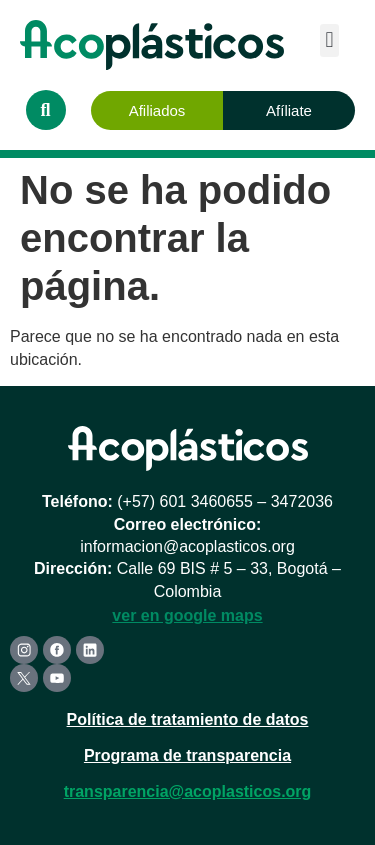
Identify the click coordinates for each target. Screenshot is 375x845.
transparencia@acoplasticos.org (188, 791)
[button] (329, 40)
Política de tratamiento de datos (188, 719)
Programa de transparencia (187, 755)
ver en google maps (187, 615)
